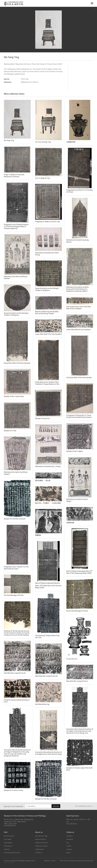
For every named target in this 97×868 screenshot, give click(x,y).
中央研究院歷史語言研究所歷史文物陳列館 (13, 3)
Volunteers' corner (50, 861)
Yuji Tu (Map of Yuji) (43, 178)
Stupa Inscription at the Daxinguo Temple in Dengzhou (16, 314)
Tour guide (8, 839)
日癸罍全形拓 (71, 142)
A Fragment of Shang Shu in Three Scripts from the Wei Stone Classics (79, 416)
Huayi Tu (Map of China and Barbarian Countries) (14, 176)
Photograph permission (12, 853)
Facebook (70, 836)
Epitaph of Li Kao (10, 431)
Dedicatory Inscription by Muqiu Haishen (16, 277)
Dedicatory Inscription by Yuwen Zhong (47, 254)
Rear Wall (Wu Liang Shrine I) (77, 681)
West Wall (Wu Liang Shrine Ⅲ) (46, 676)
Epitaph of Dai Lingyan (75, 451)
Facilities (7, 849)
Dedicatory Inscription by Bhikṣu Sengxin (16, 473)
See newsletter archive (84, 806)
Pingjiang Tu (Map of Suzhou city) (47, 222)
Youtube (69, 849)
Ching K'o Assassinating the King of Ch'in (17, 701)
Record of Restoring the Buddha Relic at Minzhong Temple (47, 313)
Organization (40, 849)
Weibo (68, 853)
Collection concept (41, 846)
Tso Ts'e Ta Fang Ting (43, 142)
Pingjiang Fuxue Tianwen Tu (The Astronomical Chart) (16, 568)
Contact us (39, 853)
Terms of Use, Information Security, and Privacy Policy (76, 861)
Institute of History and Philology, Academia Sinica (19, 861)
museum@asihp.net (10, 825)
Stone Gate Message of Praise (77, 611)
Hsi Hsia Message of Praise (14, 595)
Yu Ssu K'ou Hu (72, 659)
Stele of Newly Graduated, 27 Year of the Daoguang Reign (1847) (79, 572)
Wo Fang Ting (9, 140)
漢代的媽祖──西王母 (43, 481)
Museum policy (9, 836)
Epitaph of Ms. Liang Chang (14, 396)
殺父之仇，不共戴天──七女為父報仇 (48, 503)
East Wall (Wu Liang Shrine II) (15, 673)
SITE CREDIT (11, 863)
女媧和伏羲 (70, 523)
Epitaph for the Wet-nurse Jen (15, 519)
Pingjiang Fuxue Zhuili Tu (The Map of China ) (79, 191)
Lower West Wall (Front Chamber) (78, 330)
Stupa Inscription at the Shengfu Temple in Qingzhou (47, 289)
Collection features (42, 843)
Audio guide (8, 843)
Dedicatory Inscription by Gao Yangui (77, 500)
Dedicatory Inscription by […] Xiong (48, 466)
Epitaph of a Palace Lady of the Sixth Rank (79, 769)
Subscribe (56, 806)
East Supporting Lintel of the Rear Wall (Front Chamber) (79, 308)
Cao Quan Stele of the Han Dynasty (79, 377)
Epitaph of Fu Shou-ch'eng (13, 790)
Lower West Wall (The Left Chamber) (48, 334)
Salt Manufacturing (42, 704)
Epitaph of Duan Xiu (42, 418)
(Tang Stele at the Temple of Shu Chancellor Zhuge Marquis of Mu (47, 383)
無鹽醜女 (38, 535)
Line (68, 843)
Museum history (41, 839)
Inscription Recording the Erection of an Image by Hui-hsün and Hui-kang (48, 753)
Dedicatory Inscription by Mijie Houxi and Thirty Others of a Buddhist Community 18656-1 (77, 289)
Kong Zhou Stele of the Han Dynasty (17, 363)
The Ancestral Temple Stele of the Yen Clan (47, 636)
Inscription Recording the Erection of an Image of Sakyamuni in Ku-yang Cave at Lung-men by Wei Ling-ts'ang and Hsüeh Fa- (17, 753)
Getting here (8, 846)
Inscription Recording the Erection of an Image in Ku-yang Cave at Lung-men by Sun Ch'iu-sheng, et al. (80, 731)
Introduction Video (41, 836)
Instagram (70, 839)
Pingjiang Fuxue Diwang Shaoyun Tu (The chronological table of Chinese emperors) (16, 226)
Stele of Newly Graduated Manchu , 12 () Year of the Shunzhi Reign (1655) (48, 585)
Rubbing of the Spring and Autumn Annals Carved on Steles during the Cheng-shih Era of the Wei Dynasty (17, 633)
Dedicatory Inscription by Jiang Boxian (77, 241)
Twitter (69, 846)
